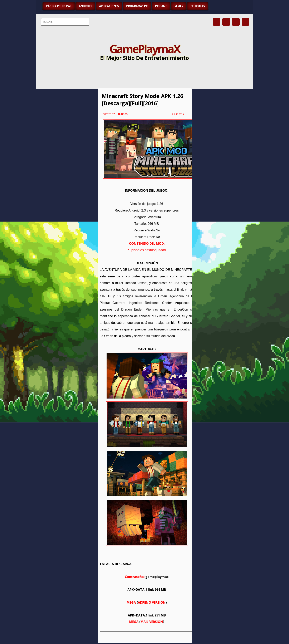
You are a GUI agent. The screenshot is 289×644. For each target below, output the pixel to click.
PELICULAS (198, 6)
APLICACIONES (109, 6)
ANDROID (85, 6)
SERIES (179, 6)
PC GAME (161, 6)
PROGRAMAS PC (137, 6)
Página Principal (59, 6)
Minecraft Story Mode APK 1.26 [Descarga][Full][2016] (142, 100)
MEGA (131, 602)
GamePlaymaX (145, 49)
